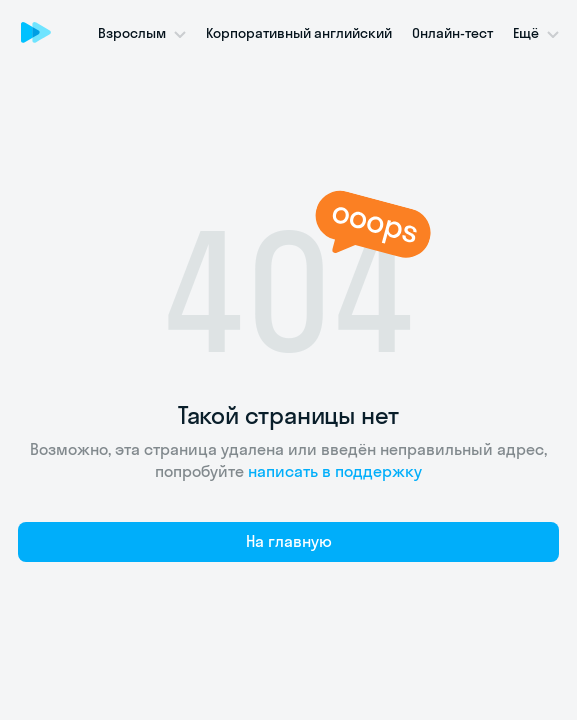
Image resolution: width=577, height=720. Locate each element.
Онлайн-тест (452, 33)
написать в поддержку (335, 471)
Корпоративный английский (299, 33)
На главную (289, 541)
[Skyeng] (36, 32)
